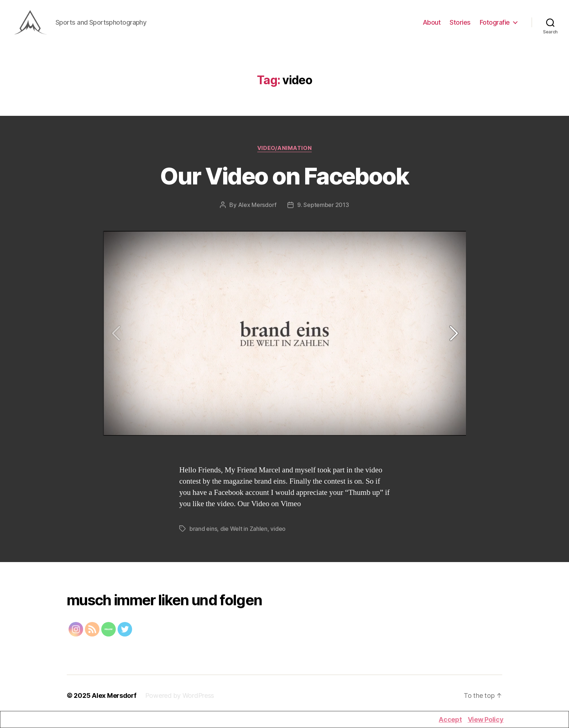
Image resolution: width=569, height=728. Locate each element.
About (432, 25)
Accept (450, 719)
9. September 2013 (323, 209)
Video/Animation (284, 152)
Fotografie (495, 25)
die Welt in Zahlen (244, 533)
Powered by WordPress (180, 700)
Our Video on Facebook (284, 180)
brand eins (203, 533)
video (278, 533)
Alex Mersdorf (257, 209)
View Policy (486, 719)
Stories (460, 25)
